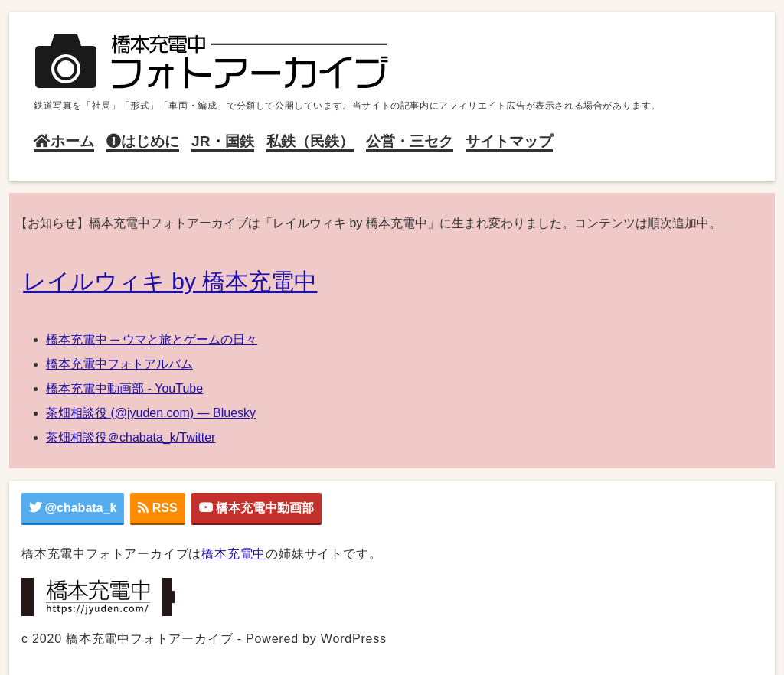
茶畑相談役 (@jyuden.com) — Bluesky (151, 413)
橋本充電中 (234, 554)
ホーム (64, 141)
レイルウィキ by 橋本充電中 (170, 281)
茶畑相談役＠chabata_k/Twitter (131, 437)
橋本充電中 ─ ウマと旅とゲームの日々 (152, 339)
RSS (157, 508)
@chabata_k (73, 508)
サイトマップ (509, 141)
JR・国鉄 (223, 141)
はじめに (143, 141)
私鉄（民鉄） (310, 141)
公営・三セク (410, 141)
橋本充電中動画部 (256, 508)
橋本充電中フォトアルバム (119, 364)
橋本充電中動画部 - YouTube (124, 388)
